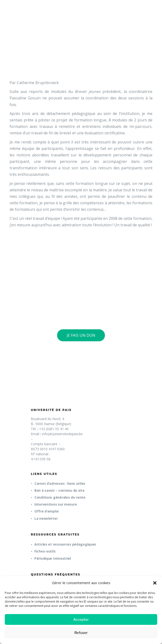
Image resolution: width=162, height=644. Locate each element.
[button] (155, 583)
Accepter (81, 620)
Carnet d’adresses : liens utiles (60, 483)
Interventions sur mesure (56, 504)
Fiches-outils (45, 551)
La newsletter (46, 518)
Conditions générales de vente (60, 497)
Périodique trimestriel (53, 558)
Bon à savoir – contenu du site (59, 490)
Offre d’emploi (46, 511)
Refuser (81, 633)
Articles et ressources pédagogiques (65, 544)
